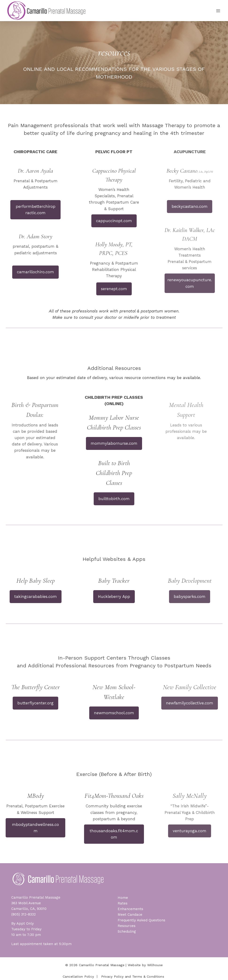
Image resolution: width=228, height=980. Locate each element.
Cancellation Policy (78, 976)
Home (123, 898)
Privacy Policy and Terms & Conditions (133, 976)
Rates (123, 903)
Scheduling (127, 931)
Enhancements (130, 909)
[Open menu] (218, 11)
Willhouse (155, 965)
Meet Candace (130, 915)
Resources (127, 926)
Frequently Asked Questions (141, 920)
